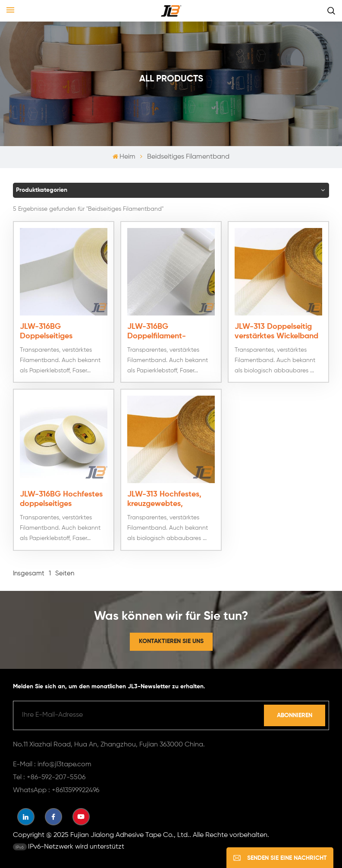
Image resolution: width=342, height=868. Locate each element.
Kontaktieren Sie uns (171, 640)
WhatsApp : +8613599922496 (56, 790)
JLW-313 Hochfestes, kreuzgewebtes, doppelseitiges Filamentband (164, 499)
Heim (124, 157)
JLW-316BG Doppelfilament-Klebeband (157, 331)
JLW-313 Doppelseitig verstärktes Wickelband (276, 331)
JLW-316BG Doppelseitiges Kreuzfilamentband (53, 331)
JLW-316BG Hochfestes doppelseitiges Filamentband (61, 499)
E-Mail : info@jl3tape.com (52, 764)
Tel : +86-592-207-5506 (49, 777)
